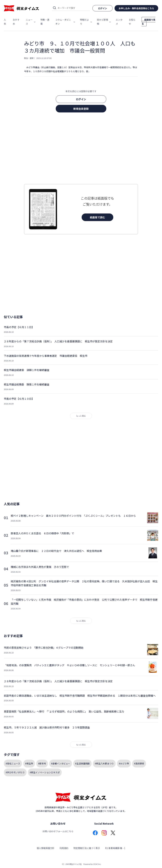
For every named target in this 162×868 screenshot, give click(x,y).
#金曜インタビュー (61, 763)
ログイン (81, 99)
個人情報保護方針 (46, 848)
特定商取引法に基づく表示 (87, 848)
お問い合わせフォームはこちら (58, 831)
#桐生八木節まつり (104, 763)
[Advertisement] (81, 149)
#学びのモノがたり (15, 772)
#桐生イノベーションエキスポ (45, 772)
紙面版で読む (97, 217)
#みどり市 (124, 763)
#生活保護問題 (82, 763)
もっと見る (81, 416)
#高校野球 (139, 763)
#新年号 (42, 763)
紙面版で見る (148, 22)
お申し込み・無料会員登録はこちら (136, 8)
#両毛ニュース (13, 763)
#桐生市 (29, 763)
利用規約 (64, 848)
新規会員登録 (81, 109)
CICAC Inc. (97, 864)
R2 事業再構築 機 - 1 (115, 848)
